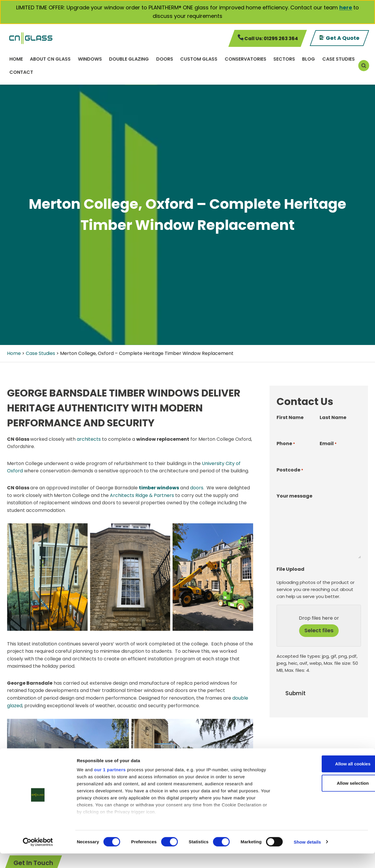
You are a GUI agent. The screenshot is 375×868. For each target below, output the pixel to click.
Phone (286, 444)
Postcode (290, 470)
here (346, 7)
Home (16, 59)
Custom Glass (199, 59)
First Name (290, 417)
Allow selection (326, 798)
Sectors (284, 59)
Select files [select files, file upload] (319, 630)
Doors (165, 59)
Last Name (333, 417)
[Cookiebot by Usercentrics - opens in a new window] (38, 857)
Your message (294, 496)
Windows (90, 59)
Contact (21, 72)
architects (89, 439)
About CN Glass (50, 59)
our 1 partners (110, 784)
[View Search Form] (364, 65)
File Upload (290, 569)
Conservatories (246, 59)
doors (197, 488)
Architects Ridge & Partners (142, 495)
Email (328, 444)
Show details (307, 856)
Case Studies (339, 59)
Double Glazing (129, 59)
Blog (308, 59)
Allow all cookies (326, 779)
